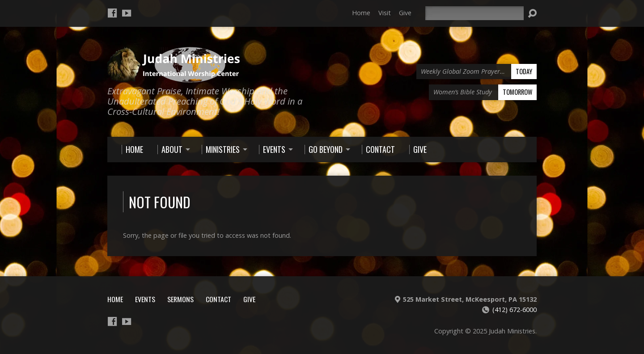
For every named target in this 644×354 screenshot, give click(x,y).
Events (145, 299)
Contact (218, 299)
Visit (385, 13)
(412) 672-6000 (515, 310)
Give (405, 13)
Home (361, 13)
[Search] (475, 13)
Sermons (180, 299)
